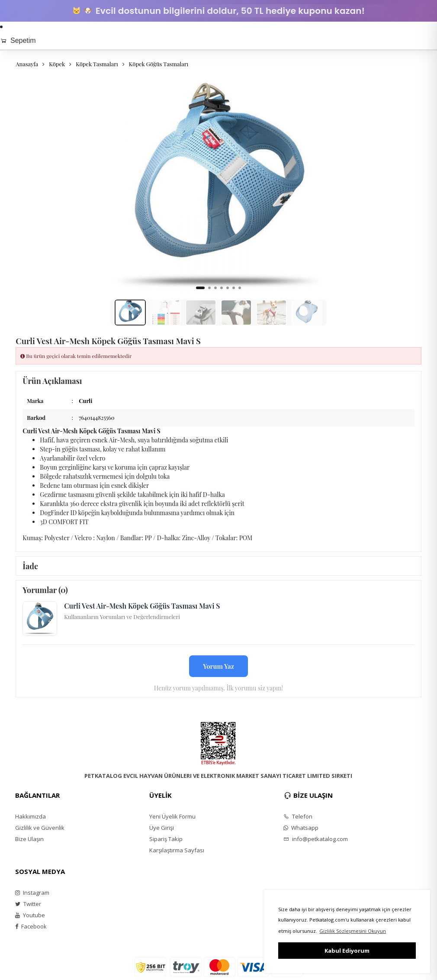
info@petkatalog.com (316, 839)
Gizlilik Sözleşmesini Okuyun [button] (353, 931)
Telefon (298, 816)
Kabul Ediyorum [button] (347, 951)
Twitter (28, 904)
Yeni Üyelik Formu (172, 816)
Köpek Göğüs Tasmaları (159, 64)
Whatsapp (301, 828)
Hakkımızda (31, 816)
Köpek (57, 64)
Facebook (31, 926)
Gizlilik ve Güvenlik (40, 828)
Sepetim (18, 40)
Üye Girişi (162, 828)
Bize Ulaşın (29, 839)
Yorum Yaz (218, 666)
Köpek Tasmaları (97, 64)
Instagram (32, 893)
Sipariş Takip (166, 839)
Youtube (30, 915)
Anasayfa (27, 64)
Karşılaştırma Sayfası (177, 850)
